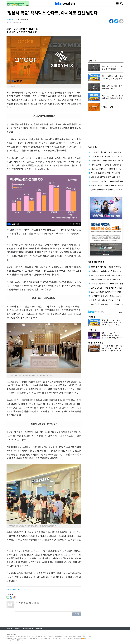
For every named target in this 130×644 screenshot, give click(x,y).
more (121, 312)
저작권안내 (39, 628)
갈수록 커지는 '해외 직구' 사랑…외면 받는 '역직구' (110, 300)
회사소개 (9, 628)
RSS (84, 638)
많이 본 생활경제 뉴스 (96, 262)
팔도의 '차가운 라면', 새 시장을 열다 (114, 338)
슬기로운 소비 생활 (96, 343)
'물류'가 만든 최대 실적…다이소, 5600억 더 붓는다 (110, 296)
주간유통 (92, 317)
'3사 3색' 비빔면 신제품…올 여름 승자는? (116, 348)
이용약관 (17, 628)
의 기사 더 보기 (16, 590)
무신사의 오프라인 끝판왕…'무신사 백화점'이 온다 (110, 173)
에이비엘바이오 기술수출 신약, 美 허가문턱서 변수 (110, 165)
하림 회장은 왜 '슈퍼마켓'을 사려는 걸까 (106, 177)
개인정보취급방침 (28, 628)
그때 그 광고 (93, 330)
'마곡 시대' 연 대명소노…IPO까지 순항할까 (107, 181)
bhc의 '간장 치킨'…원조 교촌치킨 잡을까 (116, 346)
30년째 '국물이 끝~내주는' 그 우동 (113, 335)
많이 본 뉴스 (94, 147)
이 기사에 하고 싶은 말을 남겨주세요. (48, 606)
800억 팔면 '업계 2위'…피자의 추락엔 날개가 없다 (110, 152)
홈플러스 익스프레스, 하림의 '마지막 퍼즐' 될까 (108, 292)
